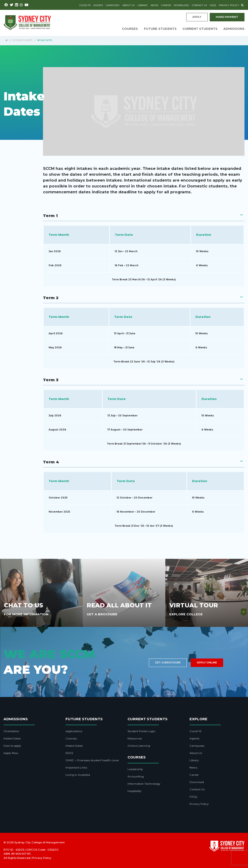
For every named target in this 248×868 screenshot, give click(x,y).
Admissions (234, 29)
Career (166, 5)
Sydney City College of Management (39, 842)
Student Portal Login (141, 731)
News (155, 5)
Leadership (135, 769)
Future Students (160, 29)
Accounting (136, 777)
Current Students (200, 29)
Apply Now (11, 753)
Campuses (112, 5)
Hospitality (135, 791)
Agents (98, 5)
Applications (74, 731)
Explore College (186, 614)
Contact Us (199, 5)
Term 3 (51, 380)
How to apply (12, 746)
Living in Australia (78, 775)
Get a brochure (168, 662)
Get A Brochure (102, 614)
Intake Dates (12, 739)
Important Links (76, 768)
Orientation (11, 731)
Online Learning (139, 746)
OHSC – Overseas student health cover (92, 760)
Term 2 (51, 298)
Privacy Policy (229, 5)
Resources (135, 739)
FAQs (213, 5)
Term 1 (50, 216)
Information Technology (144, 784)
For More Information (26, 614)
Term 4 (51, 462)
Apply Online (207, 662)
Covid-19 (85, 5)
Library (143, 5)
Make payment (227, 17)
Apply (197, 17)
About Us (128, 5)
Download (181, 5)
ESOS (69, 753)
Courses (130, 29)
